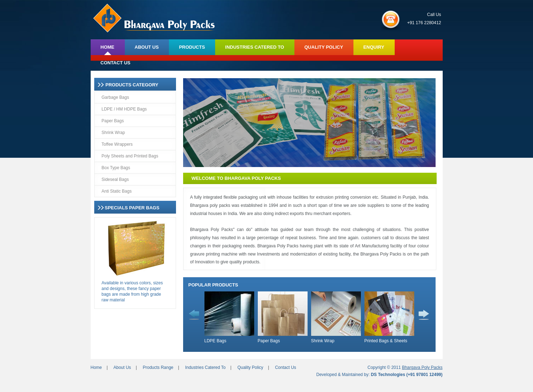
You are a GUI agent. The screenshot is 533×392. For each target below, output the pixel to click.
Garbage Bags (115, 97)
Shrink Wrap (113, 133)
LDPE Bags (215, 341)
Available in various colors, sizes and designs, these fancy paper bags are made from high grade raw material (132, 291)
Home (96, 367)
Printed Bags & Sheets (386, 341)
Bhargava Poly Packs (422, 367)
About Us (122, 367)
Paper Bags (113, 121)
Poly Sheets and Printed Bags (130, 156)
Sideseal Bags (115, 179)
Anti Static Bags (117, 191)
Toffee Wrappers (117, 144)
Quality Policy (250, 367)
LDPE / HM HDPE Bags (124, 109)
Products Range (158, 367)
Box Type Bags (116, 168)
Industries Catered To (206, 367)
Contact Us (285, 367)
